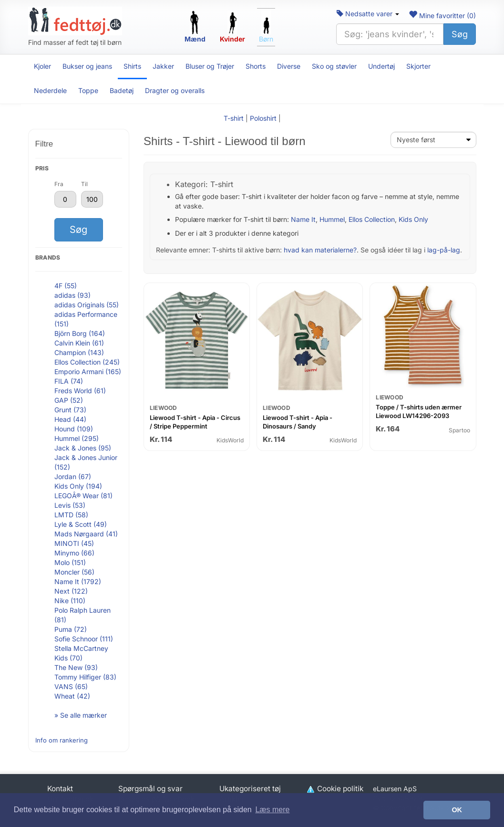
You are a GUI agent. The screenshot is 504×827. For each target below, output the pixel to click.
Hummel (332, 219)
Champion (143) (79, 352)
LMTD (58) (71, 515)
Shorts (256, 66)
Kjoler (42, 66)
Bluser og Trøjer (210, 66)
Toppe (88, 90)
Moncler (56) (74, 572)
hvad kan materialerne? (320, 250)
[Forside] (75, 21)
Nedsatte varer (368, 14)
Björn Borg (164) (80, 333)
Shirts (132, 66)
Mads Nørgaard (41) (86, 534)
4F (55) (66, 286)
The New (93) (76, 667)
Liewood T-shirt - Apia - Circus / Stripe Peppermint (195, 422)
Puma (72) (71, 629)
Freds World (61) (80, 391)
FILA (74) (69, 381)
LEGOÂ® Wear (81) (83, 496)
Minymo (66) (74, 553)
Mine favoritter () (442, 16)
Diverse (289, 66)
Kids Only (413, 219)
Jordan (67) (73, 476)
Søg (460, 34)
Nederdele (50, 90)
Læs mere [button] (272, 810)
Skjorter (418, 66)
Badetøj (122, 90)
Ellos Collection (372, 219)
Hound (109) (74, 429)
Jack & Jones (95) (83, 448)
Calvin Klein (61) (79, 343)
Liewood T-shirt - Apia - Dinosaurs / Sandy (298, 422)
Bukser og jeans (87, 66)
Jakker (163, 66)
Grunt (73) (70, 410)
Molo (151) (70, 562)
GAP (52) (69, 400)
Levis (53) (70, 505)
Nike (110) (70, 601)
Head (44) (70, 419)
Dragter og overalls (175, 90)
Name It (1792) (78, 581)
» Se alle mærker (81, 715)
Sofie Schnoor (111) (84, 639)
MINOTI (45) (74, 543)
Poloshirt (263, 118)
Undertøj (381, 66)
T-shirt (234, 118)
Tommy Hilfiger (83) (85, 677)
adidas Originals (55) (87, 305)
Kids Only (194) (78, 486)
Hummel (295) (77, 438)
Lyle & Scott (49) (81, 524)
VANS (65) (71, 686)
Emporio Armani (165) (88, 372)
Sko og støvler (334, 66)
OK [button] (457, 810)
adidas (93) (72, 295)
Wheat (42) (72, 696)
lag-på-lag (444, 250)
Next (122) (71, 591)
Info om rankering (62, 740)
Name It (303, 219)
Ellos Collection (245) (87, 362)
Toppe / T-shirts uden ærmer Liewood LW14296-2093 (419, 411)
